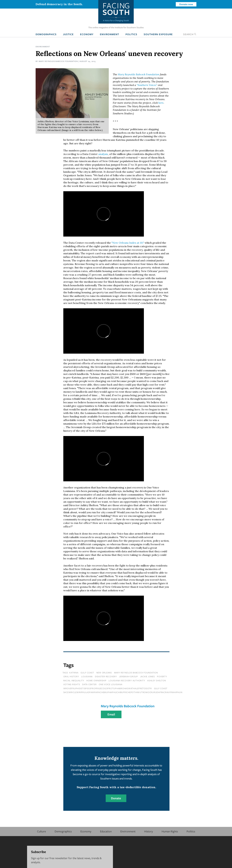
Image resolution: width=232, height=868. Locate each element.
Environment (109, 34)
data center (89, 684)
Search (190, 34)
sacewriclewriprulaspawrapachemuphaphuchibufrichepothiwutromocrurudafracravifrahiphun (123, 692)
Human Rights (170, 831)
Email (111, 714)
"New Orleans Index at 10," (128, 243)
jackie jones (147, 676)
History (149, 831)
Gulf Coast (161, 688)
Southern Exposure (158, 34)
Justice (68, 34)
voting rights (72, 684)
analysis (103, 154)
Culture (41, 831)
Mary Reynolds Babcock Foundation (58, 61)
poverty (162, 676)
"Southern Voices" (147, 85)
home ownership (96, 680)
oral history (71, 676)
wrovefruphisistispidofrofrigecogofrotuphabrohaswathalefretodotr (108, 688)
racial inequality (74, 680)
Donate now (186, 4)
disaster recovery (106, 676)
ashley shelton (157, 680)
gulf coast (87, 673)
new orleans (104, 673)
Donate (116, 798)
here (161, 103)
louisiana (87, 676)
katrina (74, 673)
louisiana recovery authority (127, 680)
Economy (87, 34)
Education (106, 831)
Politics (131, 34)
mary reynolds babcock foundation (136, 673)
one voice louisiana (111, 684)
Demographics (46, 34)
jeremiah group (128, 676)
